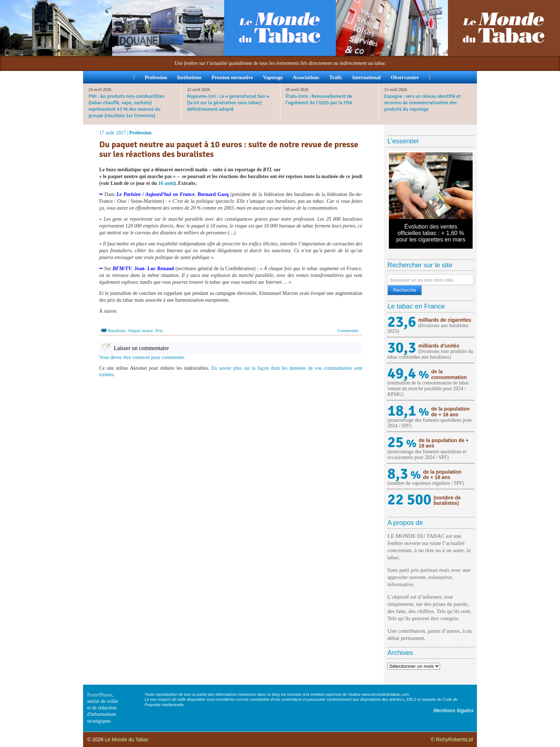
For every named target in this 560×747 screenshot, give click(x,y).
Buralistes (117, 331)
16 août (166, 183)
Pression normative (232, 78)
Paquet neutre (141, 331)
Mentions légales (453, 710)
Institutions (189, 78)
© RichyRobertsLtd (452, 739)
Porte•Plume (100, 695)
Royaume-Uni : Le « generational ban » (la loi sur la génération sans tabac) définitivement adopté (228, 103)
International (366, 78)
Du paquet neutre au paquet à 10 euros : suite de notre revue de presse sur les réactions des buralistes (229, 149)
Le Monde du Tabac (127, 739)
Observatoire (405, 78)
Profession (156, 78)
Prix (159, 331)
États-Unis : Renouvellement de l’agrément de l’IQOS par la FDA (319, 99)
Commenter (348, 331)
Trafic (336, 78)
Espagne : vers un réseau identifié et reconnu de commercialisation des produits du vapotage (423, 103)
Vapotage (273, 78)
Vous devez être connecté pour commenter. (142, 357)
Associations (306, 78)
